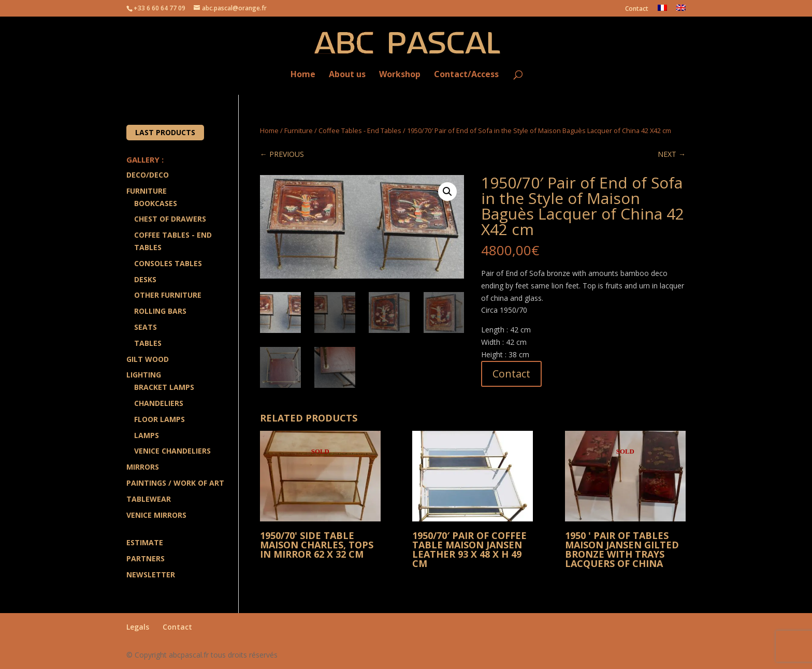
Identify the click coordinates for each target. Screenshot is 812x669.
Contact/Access (466, 75)
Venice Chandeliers (172, 451)
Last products (165, 132)
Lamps (147, 435)
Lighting (144, 375)
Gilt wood (148, 359)
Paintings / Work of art (175, 483)
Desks (145, 279)
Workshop (400, 75)
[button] (447, 192)
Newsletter (151, 575)
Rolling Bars (160, 311)
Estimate (145, 542)
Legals (138, 627)
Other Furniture (168, 295)
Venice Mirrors (156, 515)
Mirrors (143, 467)
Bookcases (156, 203)
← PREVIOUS (282, 154)
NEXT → (672, 154)
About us (347, 75)
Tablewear (149, 499)
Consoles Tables (168, 263)
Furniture (299, 130)
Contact (637, 9)
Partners (146, 558)
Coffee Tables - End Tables (360, 130)
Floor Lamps (160, 419)
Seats (146, 327)
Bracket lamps (164, 387)
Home (303, 75)
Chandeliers (159, 403)
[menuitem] (662, 11)
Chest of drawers (170, 219)
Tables (148, 343)
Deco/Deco (148, 175)
